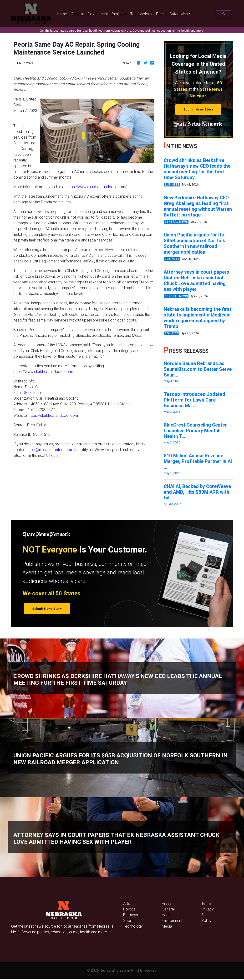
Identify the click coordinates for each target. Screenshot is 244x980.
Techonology (141, 14)
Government (98, 14)
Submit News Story (198, 109)
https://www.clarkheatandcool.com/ (97, 187)
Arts (127, 903)
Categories (179, 14)
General (77, 14)
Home (63, 13)
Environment (172, 920)
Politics (129, 909)
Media (167, 926)
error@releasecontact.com (50, 450)
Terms (206, 903)
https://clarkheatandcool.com (53, 415)
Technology (133, 926)
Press (161, 14)
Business (119, 14)
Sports (129, 920)
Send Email (33, 392)
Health (167, 915)
